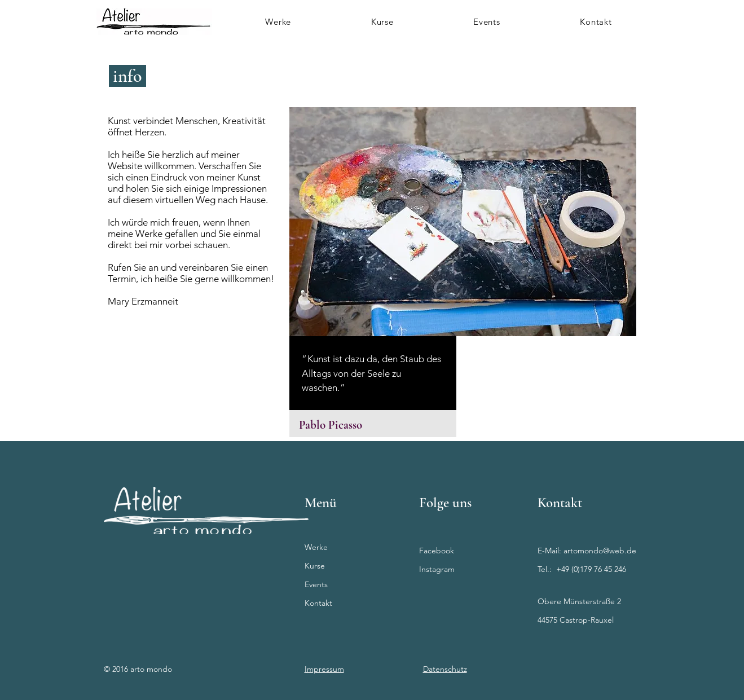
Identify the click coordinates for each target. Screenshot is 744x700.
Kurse (315, 566)
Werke (316, 547)
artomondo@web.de (600, 551)
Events (316, 584)
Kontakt (318, 603)
